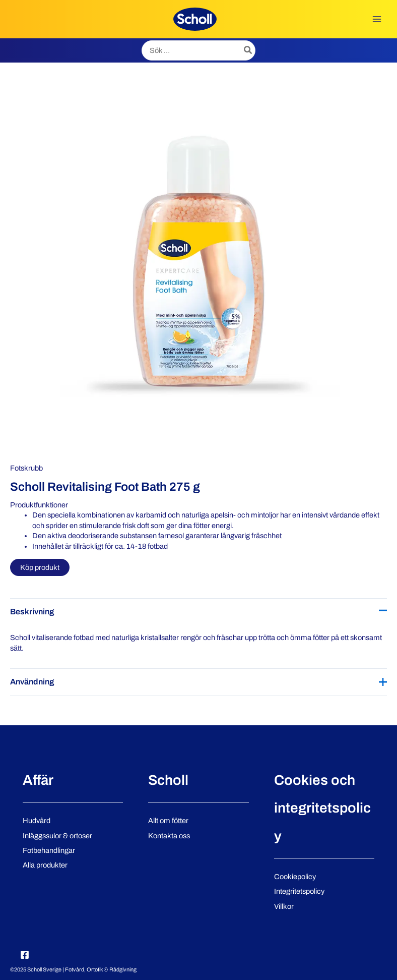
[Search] (248, 50)
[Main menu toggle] (377, 19)
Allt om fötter (168, 821)
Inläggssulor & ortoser (57, 836)
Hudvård (37, 821)
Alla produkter (45, 865)
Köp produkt (40, 567)
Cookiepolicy (295, 877)
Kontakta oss (169, 836)
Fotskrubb (26, 468)
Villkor (284, 906)
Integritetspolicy (299, 891)
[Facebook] (25, 955)
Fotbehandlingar (49, 850)
